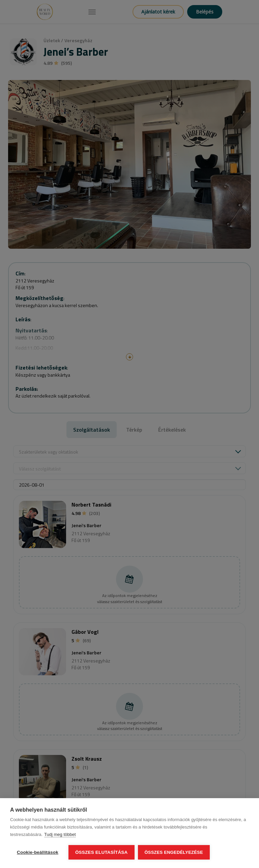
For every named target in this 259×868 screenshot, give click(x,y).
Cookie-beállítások (38, 852)
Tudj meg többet (60, 834)
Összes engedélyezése (174, 852)
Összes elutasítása (102, 852)
